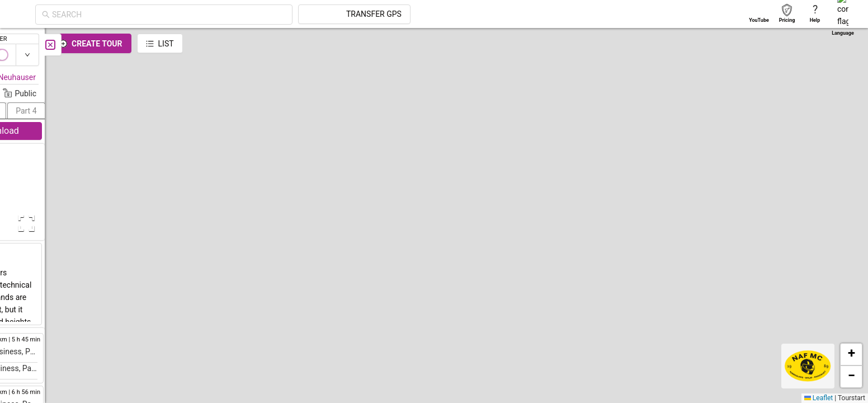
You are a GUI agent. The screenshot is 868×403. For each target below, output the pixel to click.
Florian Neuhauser (202, 77)
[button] (556, 69)
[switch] (819, 55)
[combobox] (270, 15)
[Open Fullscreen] (223, 223)
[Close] (249, 45)
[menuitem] (22, 41)
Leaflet (819, 398)
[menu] (22, 157)
